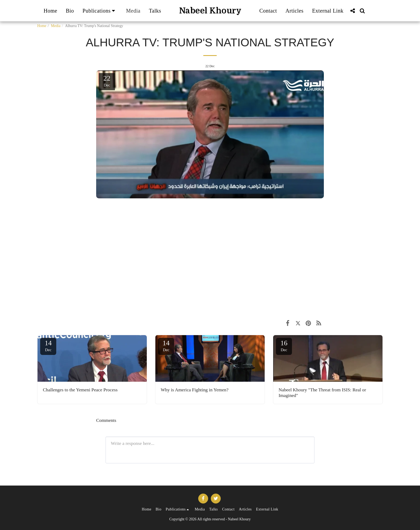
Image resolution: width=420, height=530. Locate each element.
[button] (100, 11)
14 (48, 346)
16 (284, 346)
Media (56, 26)
